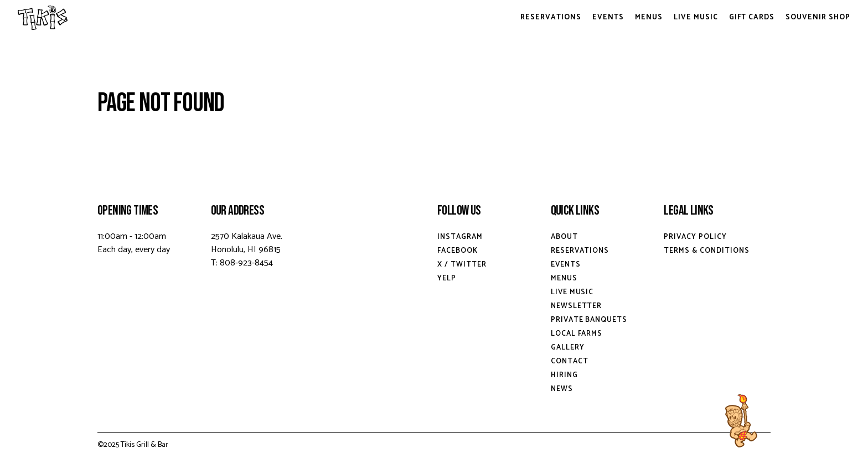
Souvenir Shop (818, 17)
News (562, 389)
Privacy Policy (695, 237)
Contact (570, 361)
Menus (649, 17)
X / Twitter (462, 265)
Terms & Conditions (707, 251)
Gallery (568, 348)
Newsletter (577, 306)
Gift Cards (752, 17)
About (564, 237)
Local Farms (577, 334)
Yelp (447, 278)
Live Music (696, 17)
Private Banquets (589, 320)
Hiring (564, 375)
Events (608, 17)
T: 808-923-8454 (242, 263)
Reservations (551, 17)
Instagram (460, 237)
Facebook (458, 251)
